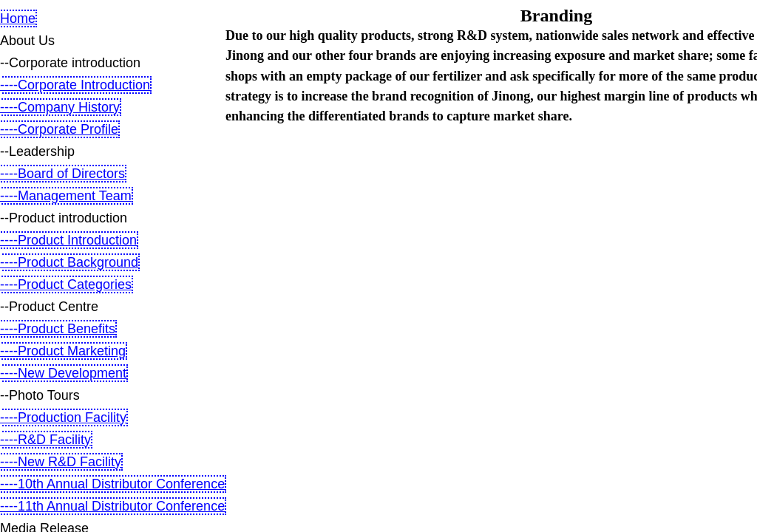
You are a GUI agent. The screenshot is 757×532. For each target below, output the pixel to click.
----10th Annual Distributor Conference (112, 484)
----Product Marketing (63, 351)
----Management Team (66, 196)
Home (18, 18)
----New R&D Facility (61, 462)
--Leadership (37, 151)
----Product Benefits (58, 329)
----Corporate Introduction (75, 85)
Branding (556, 16)
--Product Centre (49, 307)
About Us (27, 41)
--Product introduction (64, 218)
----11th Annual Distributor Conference (112, 506)
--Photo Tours (40, 395)
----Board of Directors (62, 174)
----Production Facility (63, 417)
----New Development (63, 373)
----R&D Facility (45, 440)
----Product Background (69, 262)
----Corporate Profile (59, 129)
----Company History (60, 107)
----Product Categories (66, 284)
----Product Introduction (68, 240)
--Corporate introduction (70, 63)
